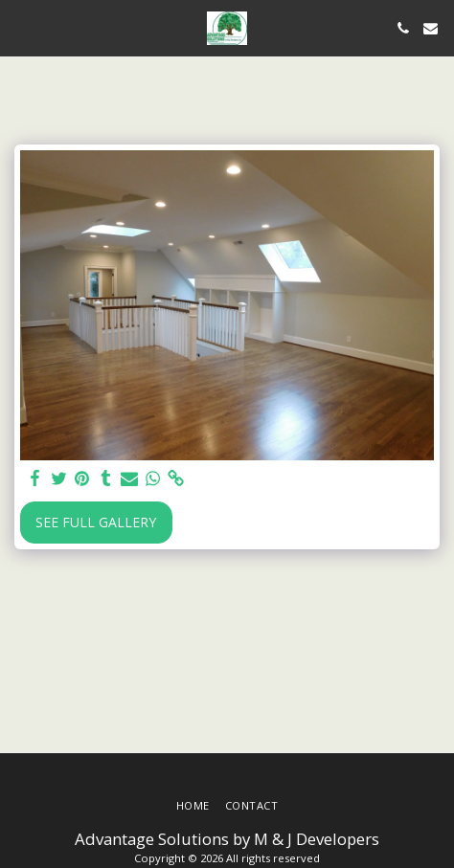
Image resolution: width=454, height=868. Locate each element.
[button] (21, 27)
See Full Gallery (96, 522)
